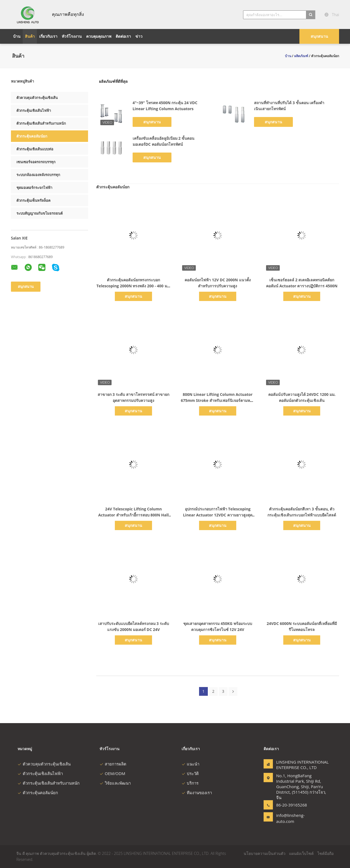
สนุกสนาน (319, 36)
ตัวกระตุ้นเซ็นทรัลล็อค (33, 200)
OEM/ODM (112, 773)
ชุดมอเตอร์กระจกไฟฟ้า (34, 188)
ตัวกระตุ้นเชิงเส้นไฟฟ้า (34, 110)
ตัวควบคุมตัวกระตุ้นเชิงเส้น (37, 98)
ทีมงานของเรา (197, 793)
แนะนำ (190, 764)
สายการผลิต (113, 764)
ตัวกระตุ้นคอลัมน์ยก (32, 136)
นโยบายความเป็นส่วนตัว (265, 853)
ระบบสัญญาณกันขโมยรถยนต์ (40, 213)
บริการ (190, 783)
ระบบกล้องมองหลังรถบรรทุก (38, 175)
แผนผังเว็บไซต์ (301, 853)
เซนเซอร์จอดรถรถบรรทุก (36, 162)
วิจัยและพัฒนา (115, 783)
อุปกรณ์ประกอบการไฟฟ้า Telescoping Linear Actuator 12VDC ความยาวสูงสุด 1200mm (218, 515)
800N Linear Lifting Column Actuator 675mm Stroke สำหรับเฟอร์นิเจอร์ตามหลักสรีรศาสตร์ (218, 400)
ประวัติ (190, 773)
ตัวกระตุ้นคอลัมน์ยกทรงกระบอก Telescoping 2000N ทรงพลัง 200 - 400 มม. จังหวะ (134, 286)
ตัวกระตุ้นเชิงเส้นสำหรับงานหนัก (41, 123)
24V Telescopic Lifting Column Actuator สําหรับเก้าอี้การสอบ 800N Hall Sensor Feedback (133, 515)
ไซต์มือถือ (326, 853)
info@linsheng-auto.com (290, 818)
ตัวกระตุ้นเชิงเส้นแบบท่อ (35, 149)
